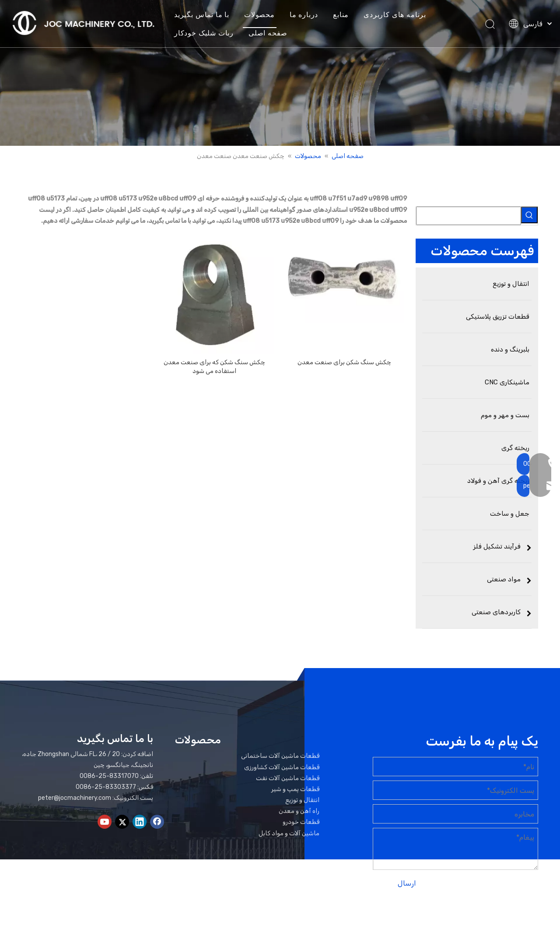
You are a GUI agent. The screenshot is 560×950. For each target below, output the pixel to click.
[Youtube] (105, 822)
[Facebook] (157, 822)
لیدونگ (446, 918)
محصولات (262, 15)
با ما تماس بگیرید (204, 15)
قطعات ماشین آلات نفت (288, 778)
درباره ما (306, 15)
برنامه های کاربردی (398, 15)
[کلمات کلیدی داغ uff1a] (529, 215)
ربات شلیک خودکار (206, 33)
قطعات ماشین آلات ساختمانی (280, 756)
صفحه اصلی (270, 33)
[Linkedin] (140, 822)
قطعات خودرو (301, 822)
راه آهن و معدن (299, 811)
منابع (344, 15)
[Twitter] (122, 822)
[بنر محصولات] (280, 73)
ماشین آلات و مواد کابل (289, 833)
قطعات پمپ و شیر (295, 789)
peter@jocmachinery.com (75, 798)
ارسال (407, 883)
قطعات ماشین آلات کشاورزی (282, 767)
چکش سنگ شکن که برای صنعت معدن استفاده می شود (214, 367)
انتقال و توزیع (302, 800)
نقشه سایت (507, 918)
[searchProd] (469, 216)
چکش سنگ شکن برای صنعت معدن (344, 362)
